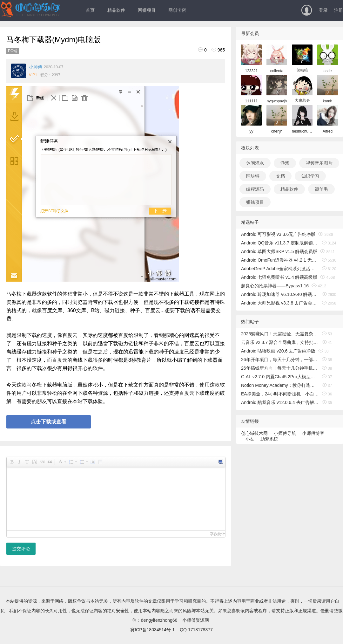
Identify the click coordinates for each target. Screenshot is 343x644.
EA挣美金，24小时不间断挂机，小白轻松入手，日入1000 (280, 394)
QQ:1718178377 (196, 630)
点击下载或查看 (49, 422)
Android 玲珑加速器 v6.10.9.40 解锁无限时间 (280, 294)
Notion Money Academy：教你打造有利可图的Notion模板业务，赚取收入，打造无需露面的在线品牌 (280, 385)
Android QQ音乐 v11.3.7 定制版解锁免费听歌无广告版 (280, 243)
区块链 (253, 176)
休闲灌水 (255, 163)
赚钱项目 (255, 202)
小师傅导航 (285, 433)
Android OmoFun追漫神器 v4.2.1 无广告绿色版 (280, 260)
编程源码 (255, 189)
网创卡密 (177, 10)
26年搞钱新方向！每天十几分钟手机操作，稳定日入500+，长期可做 (280, 368)
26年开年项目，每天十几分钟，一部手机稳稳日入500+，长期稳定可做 (280, 360)
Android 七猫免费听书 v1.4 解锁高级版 (279, 277)
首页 (90, 10)
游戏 (285, 163)
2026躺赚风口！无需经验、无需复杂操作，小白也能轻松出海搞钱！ (280, 334)
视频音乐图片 (319, 163)
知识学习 (310, 176)
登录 (323, 10)
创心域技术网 (254, 433)
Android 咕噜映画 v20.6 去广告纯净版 (278, 351)
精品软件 (116, 10)
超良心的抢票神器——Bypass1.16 (275, 286)
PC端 (13, 51)
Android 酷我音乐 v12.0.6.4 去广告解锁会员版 (280, 402)
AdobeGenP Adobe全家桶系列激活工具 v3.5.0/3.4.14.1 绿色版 (280, 269)
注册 (339, 10)
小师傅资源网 (196, 620)
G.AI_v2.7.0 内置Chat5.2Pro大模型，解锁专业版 (280, 377)
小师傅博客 (313, 433)
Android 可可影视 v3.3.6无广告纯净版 (278, 234)
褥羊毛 (321, 189)
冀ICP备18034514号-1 (152, 630)
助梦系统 (269, 439)
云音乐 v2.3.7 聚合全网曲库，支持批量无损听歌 (280, 342)
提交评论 (21, 549)
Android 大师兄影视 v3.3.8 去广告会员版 (280, 303)
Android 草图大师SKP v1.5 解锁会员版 (279, 251)
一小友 (248, 439)
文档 (280, 176)
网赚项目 (147, 10)
